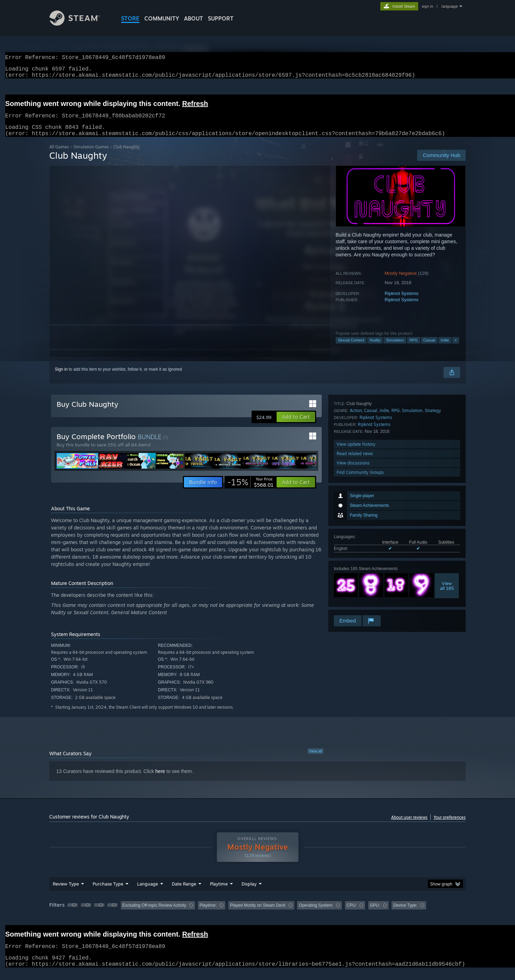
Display (249, 892)
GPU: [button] (375, 914)
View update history (356, 577)
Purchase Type (108, 892)
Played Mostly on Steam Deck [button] (258, 914)
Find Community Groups (360, 605)
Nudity (375, 348)
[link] (250, 491)
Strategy (433, 543)
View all (315, 759)
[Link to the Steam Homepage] (80, 24)
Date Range (184, 892)
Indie (445, 348)
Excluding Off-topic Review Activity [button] (154, 914)
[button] (296, 425)
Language (147, 892)
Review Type (66, 892)
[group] (257, 914)
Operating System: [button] (316, 914)
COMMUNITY (162, 18)
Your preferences (450, 826)
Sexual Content (351, 348)
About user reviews (409, 826)
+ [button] (456, 348)
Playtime (219, 892)
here (160, 780)
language (450, 6)
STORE (130, 18)
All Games (59, 155)
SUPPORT (221, 18)
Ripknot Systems (402, 302)
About (193, 18)
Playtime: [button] (208, 914)
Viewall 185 (447, 503)
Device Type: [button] (405, 914)
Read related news (355, 586)
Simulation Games (91, 155)
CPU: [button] (352, 914)
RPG (414, 348)
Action (356, 543)
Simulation (395, 348)
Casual (429, 348)
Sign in (61, 378)
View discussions (353, 595)
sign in (427, 6)
